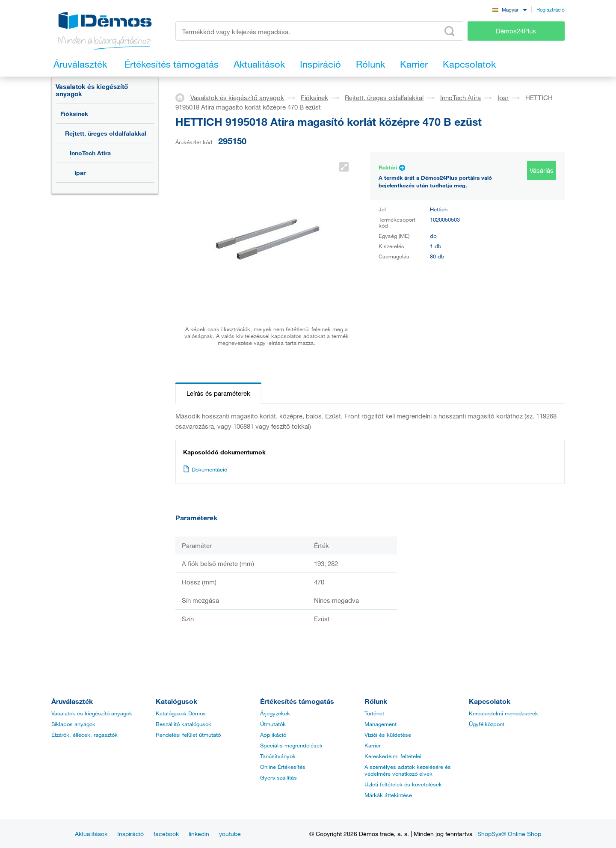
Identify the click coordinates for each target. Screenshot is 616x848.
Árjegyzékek (275, 713)
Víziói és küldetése (388, 735)
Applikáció (273, 735)
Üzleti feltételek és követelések (403, 784)
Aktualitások (91, 834)
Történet (374, 713)
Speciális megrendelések (291, 745)
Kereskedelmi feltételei (393, 756)
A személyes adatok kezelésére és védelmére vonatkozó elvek (408, 770)
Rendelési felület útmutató (188, 735)
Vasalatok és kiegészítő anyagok (92, 90)
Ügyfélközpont (487, 724)
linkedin (199, 834)
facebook (166, 834)
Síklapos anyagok (73, 724)
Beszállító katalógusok (184, 724)
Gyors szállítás (278, 777)
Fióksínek (74, 114)
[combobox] (509, 9)
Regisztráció (551, 9)
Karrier (373, 745)
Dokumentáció (205, 469)
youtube (230, 834)
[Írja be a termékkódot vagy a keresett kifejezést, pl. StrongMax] (319, 31)
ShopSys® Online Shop (509, 834)
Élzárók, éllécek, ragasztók (84, 735)
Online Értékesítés (283, 767)
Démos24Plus (516, 31)
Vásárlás (542, 170)
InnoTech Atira (90, 153)
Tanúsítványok (278, 756)
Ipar (80, 173)
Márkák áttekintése (388, 795)
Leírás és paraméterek (218, 393)
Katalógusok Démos (181, 713)
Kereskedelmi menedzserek (503, 713)
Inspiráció (130, 834)
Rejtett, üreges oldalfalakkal (106, 133)
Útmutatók (273, 724)
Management (381, 724)
